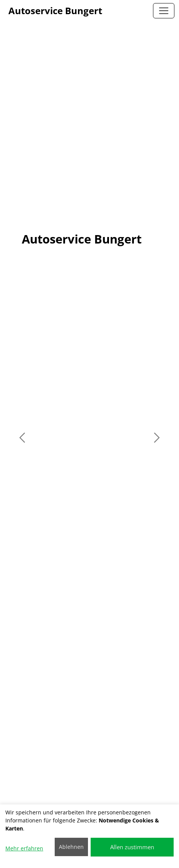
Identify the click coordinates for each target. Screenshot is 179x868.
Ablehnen (71, 847)
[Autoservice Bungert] (164, 11)
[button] (22, 438)
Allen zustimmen (132, 847)
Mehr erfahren (24, 848)
